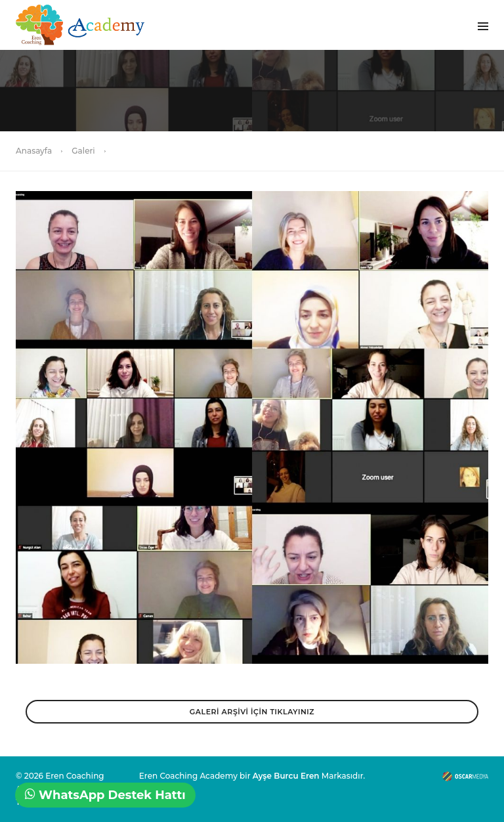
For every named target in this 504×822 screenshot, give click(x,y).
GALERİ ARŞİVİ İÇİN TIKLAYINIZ (252, 712)
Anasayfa (34, 151)
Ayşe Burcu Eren (286, 776)
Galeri (83, 151)
